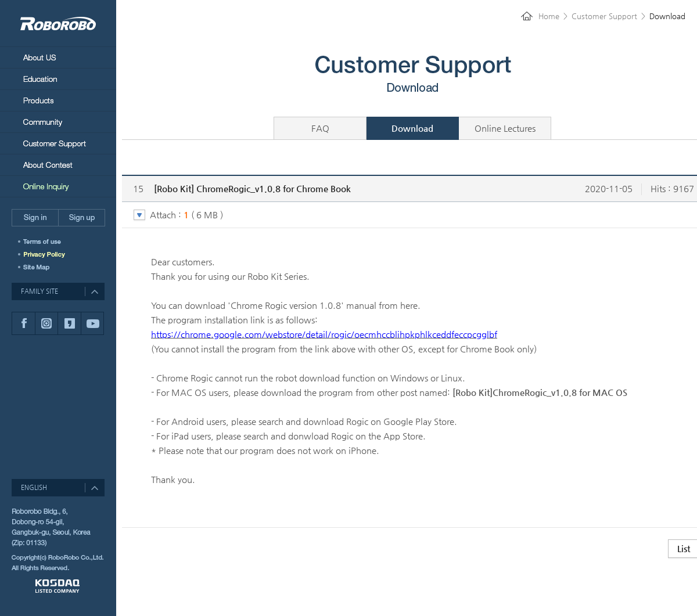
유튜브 (92, 323)
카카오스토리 (69, 323)
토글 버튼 (139, 215)
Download (412, 128)
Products (58, 100)
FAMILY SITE (39, 291)
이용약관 (48, 242)
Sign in (35, 218)
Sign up (82, 218)
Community (58, 122)
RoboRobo (58, 24)
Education (58, 79)
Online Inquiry (58, 186)
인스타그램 (46, 323)
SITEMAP (38, 267)
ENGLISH (34, 487)
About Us (58, 57)
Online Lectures (505, 128)
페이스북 (23, 323)
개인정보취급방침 (48, 254)
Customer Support (58, 143)
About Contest (58, 165)
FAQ (320, 128)
